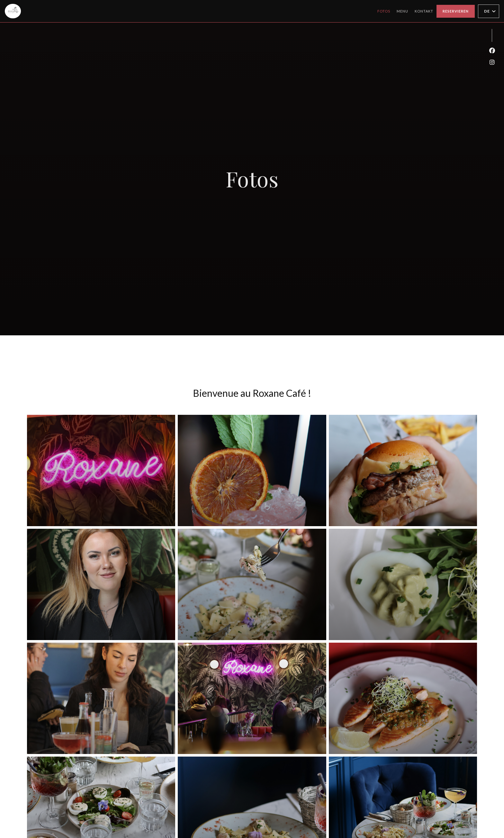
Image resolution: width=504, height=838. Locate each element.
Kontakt (424, 11)
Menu (402, 10)
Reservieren (456, 11)
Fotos (384, 11)
